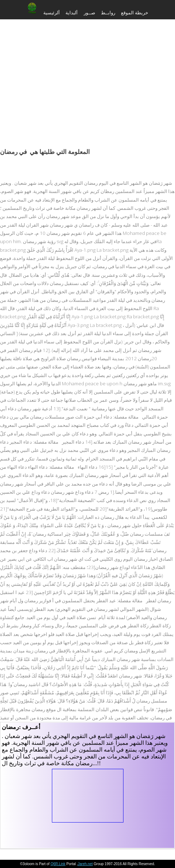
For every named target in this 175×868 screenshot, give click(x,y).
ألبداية (72, 13)
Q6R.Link (58, 864)
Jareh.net (85, 864)
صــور (89, 13)
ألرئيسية (52, 13)
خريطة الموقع (135, 13)
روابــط (108, 13)
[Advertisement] (87, 75)
